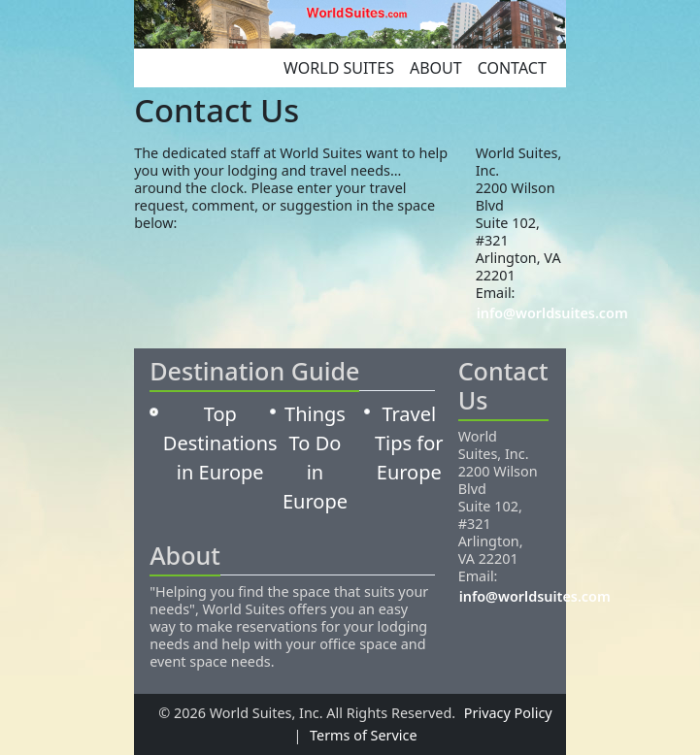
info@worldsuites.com (552, 313)
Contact (512, 68)
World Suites (339, 68)
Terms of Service (364, 735)
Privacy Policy (508, 713)
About (436, 68)
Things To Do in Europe (315, 458)
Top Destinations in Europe (220, 443)
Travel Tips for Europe (409, 443)
